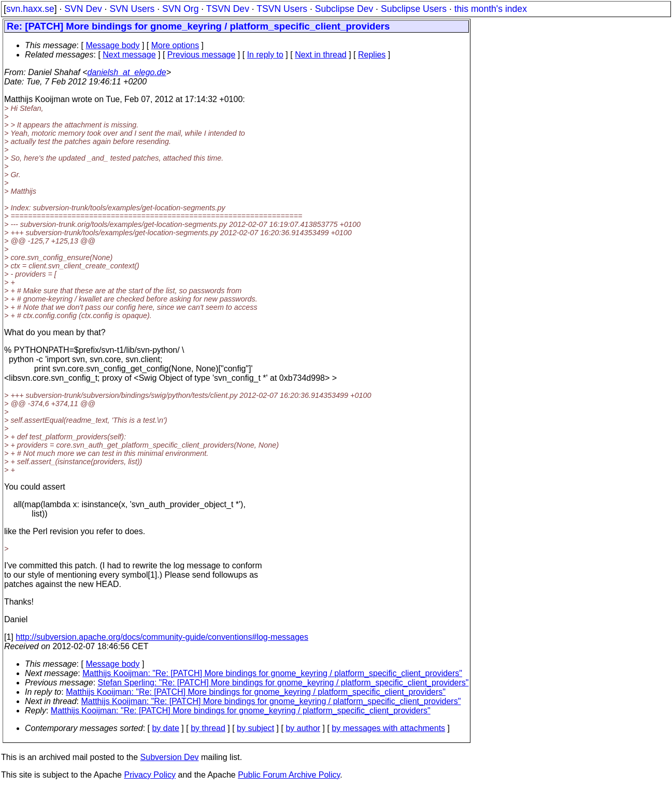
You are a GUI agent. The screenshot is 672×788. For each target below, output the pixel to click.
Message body (112, 45)
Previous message (202, 55)
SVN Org (180, 9)
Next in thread (321, 55)
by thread (208, 728)
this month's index (491, 9)
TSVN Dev (228, 9)
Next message (129, 55)
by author (303, 728)
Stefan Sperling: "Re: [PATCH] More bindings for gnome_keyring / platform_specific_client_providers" (283, 683)
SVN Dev (83, 9)
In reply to (265, 55)
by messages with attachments (388, 728)
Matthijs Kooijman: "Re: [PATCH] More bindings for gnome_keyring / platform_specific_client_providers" (272, 673)
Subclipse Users (414, 9)
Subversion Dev (170, 757)
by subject (255, 728)
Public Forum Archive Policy (289, 775)
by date (165, 728)
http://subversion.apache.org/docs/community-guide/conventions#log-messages (162, 637)
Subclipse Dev (344, 9)
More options (175, 45)
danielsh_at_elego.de (127, 72)
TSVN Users (282, 9)
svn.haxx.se (30, 9)
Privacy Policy (150, 775)
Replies (372, 55)
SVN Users (132, 9)
